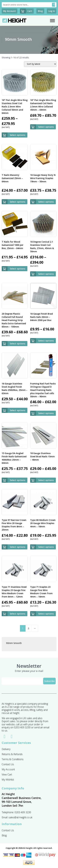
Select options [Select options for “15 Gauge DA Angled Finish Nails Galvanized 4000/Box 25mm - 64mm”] (17, 480)
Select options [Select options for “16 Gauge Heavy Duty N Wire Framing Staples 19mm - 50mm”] (46, 202)
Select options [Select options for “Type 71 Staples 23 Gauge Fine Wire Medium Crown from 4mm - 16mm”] (46, 614)
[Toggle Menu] (52, 21)
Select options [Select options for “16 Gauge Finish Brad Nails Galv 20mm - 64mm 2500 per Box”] (46, 341)
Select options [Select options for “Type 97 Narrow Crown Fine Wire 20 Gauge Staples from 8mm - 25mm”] (17, 547)
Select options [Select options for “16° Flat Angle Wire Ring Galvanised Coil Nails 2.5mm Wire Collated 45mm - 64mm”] (46, 127)
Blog (4, 835)
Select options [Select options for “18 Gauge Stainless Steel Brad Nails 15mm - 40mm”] (46, 480)
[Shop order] (40, 64)
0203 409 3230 (23, 812)
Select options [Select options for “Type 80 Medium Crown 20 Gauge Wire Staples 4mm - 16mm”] (46, 547)
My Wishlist (8, 780)
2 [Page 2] (28, 628)
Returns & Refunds (12, 754)
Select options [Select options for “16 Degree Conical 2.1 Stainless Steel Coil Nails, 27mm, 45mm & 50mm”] (46, 274)
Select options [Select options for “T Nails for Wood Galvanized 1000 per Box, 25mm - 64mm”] (17, 269)
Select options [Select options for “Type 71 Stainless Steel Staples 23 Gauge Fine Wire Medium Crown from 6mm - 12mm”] (17, 614)
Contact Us (8, 764)
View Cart (7, 774)
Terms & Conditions (13, 759)
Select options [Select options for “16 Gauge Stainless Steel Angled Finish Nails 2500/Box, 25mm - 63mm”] (17, 410)
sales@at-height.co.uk (20, 817)
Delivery (6, 749)
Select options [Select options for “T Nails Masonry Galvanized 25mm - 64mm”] (17, 202)
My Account (8, 769)
